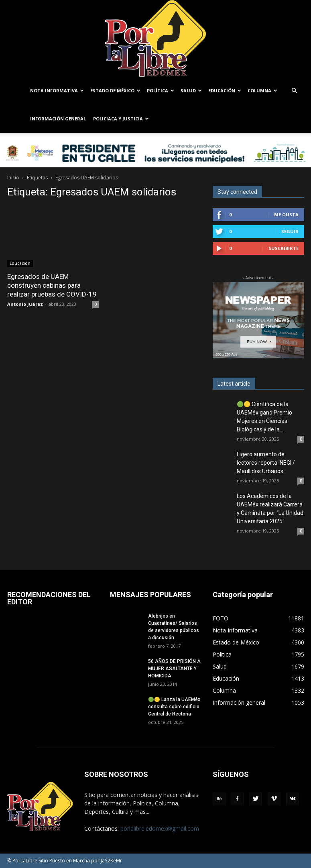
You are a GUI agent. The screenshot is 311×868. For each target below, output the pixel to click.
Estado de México (115, 90)
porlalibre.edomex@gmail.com (160, 828)
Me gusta (286, 214)
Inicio (13, 178)
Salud (191, 90)
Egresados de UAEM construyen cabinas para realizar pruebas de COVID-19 (52, 270)
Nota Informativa (57, 90)
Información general (58, 119)
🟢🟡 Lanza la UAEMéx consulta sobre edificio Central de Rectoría (174, 707)
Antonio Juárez (25, 288)
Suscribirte (284, 248)
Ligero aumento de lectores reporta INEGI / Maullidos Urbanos (266, 463)
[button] (295, 91)
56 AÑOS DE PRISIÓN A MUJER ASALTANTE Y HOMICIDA (174, 669)
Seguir (290, 231)
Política (161, 90)
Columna (262, 90)
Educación (225, 90)
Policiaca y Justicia (121, 119)
